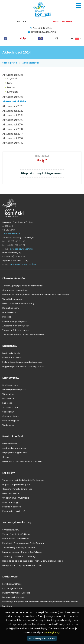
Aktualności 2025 (13, 97)
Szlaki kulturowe (10, 407)
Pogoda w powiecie (12, 507)
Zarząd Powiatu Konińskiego (16, 534)
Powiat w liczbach (11, 353)
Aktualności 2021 (13, 115)
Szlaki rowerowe (10, 385)
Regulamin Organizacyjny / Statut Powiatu (23, 543)
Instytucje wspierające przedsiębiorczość (22, 362)
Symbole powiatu (11, 530)
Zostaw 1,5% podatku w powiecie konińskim (23, 335)
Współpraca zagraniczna (15, 453)
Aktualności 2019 (13, 125)
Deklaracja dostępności (14, 597)
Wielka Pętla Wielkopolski (14, 390)
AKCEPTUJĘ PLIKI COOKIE (42, 638)
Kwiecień (13, 92)
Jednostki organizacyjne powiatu (19, 548)
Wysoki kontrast (63, 21)
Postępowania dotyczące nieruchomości (22, 565)
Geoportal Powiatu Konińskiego (17, 489)
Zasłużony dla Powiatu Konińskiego (19, 556)
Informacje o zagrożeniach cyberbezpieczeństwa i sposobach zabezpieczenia (40, 602)
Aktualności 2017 (13, 134)
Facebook (7, 606)
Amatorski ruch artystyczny (16, 326)
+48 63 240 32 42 (42, 28)
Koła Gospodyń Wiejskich (15, 321)
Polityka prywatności (12, 584)
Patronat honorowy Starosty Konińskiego (22, 552)
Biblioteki (7, 317)
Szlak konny (8, 412)
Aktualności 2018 (13, 129)
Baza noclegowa (11, 421)
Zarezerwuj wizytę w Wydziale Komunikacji (23, 286)
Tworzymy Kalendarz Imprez (16, 330)
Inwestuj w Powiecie (12, 358)
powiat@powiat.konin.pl (44, 32)
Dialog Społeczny (11, 308)
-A (18, 21)
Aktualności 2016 (13, 138)
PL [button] (75, 39)
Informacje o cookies (13, 588)
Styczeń (12, 79)
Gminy (6, 457)
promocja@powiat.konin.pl (23, 264)
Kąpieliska (7, 403)
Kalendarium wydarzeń (14, 511)
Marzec (12, 87)
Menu (78, 6)
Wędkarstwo (8, 425)
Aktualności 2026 (13, 75)
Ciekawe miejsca (11, 416)
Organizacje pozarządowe (15, 290)
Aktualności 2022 (13, 111)
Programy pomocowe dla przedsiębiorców (23, 367)
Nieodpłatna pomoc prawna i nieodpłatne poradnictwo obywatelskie (36, 295)
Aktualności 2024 (31, 63)
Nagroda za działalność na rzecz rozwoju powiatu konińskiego (33, 561)
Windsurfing (8, 394)
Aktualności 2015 (13, 143)
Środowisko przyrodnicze (14, 448)
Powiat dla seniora (11, 493)
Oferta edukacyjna (11, 502)
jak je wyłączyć (52, 632)
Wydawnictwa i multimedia (16, 498)
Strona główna (10, 63)
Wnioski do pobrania (12, 299)
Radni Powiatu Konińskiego (15, 539)
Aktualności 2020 (13, 120)
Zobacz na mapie (11, 234)
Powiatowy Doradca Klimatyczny (18, 304)
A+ (24, 21)
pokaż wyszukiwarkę (57, 39)
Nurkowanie (8, 398)
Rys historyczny (10, 444)
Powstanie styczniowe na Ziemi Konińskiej (22, 461)
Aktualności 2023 (13, 106)
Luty (10, 83)
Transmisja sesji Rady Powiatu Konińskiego (23, 480)
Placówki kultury (10, 312)
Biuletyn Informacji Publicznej (16, 593)
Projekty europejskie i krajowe (16, 485)
